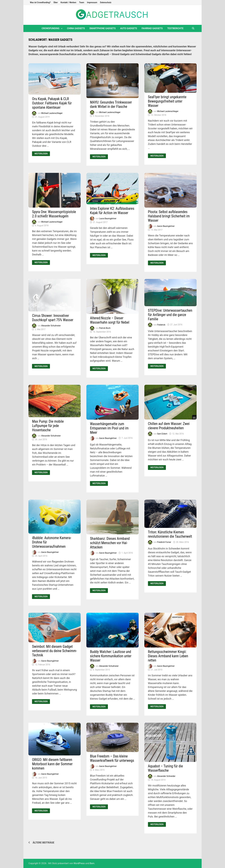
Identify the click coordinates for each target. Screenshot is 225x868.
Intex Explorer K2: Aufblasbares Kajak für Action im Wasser (112, 211)
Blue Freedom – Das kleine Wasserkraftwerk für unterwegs (112, 758)
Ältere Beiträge (43, 843)
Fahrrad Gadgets (152, 28)
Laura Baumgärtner (108, 219)
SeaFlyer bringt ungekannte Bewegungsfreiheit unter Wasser (167, 101)
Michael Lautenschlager (52, 113)
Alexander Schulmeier (51, 326)
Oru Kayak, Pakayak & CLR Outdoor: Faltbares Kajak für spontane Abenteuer (52, 103)
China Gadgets (76, 28)
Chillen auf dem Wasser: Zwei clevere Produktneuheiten (169, 426)
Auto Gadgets (129, 28)
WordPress (79, 863)
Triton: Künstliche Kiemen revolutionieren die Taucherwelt (170, 534)
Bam (92, 863)
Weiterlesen (41, 154)
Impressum (92, 2)
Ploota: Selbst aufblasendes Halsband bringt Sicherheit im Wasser (169, 216)
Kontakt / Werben (68, 2)
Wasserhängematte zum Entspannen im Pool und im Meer (109, 428)
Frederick (161, 325)
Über (56, 2)
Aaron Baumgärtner (166, 226)
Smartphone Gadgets (103, 28)
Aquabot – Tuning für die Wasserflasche (165, 768)
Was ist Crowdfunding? (40, 2)
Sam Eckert (162, 434)
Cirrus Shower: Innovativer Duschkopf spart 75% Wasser (53, 318)
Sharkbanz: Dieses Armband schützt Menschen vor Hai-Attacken (110, 543)
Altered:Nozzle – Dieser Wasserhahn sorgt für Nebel (110, 320)
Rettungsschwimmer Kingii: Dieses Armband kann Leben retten (168, 656)
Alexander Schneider (166, 776)
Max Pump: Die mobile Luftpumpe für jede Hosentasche (48, 426)
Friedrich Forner (164, 542)
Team (82, 2)
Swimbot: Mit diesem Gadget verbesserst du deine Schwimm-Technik (54, 651)
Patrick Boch (105, 328)
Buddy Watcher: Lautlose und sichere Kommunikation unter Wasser (111, 656)
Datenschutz (106, 2)
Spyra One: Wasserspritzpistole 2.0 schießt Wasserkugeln (54, 214)
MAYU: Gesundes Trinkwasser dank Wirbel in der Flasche (111, 104)
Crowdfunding (51, 28)
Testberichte (175, 28)
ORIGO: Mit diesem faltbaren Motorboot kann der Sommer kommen (52, 764)
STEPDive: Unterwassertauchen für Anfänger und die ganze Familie (170, 315)
